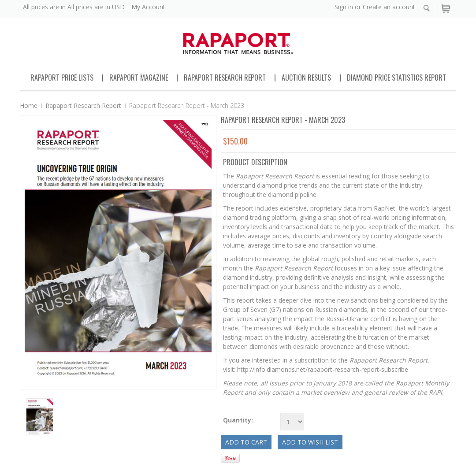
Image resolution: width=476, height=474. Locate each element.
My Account (148, 7)
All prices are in (96, 7)
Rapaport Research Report (225, 78)
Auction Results (306, 78)
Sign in (344, 7)
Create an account (389, 7)
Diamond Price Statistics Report (396, 78)
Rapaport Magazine (139, 78)
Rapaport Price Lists (62, 78)
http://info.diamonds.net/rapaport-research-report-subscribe (323, 369)
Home (29, 106)
